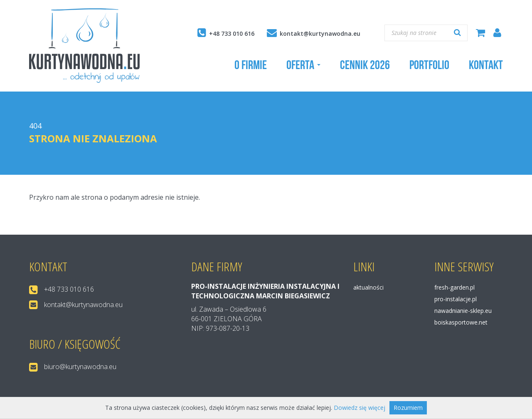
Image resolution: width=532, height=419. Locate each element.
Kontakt (486, 65)
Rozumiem (408, 408)
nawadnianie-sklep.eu (463, 311)
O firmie (251, 65)
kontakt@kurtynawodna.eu (320, 33)
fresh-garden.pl (454, 287)
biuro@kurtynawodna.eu (80, 367)
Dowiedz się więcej (360, 408)
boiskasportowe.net (461, 322)
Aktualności (368, 287)
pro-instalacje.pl (456, 299)
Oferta (303, 65)
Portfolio (429, 65)
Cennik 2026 (365, 65)
